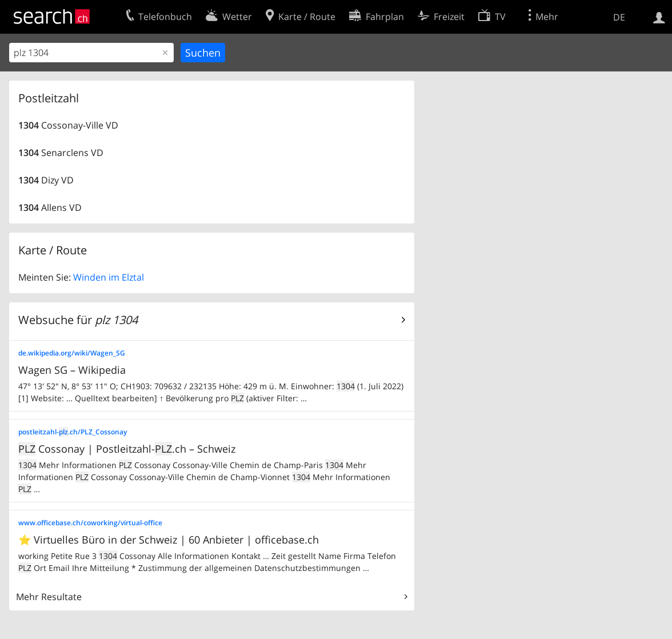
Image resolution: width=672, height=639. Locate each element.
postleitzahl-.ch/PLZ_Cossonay (73, 432)
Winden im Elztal (109, 277)
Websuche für (78, 320)
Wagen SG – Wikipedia (72, 370)
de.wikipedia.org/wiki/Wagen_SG (72, 353)
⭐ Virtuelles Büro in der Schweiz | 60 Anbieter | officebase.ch (169, 540)
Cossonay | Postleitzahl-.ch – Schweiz (127, 449)
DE (619, 17)
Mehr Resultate (49, 597)
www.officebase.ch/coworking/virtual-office (90, 523)
